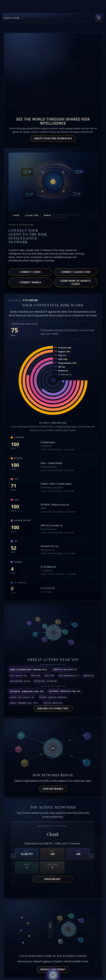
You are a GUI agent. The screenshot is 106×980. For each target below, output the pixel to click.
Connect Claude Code (76, 272)
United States (48, 442)
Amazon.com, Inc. (50, 546)
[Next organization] (92, 856)
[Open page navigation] (99, 18)
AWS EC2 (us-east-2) (51, 525)
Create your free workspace (53, 138)
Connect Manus (30, 282)
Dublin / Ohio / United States (56, 484)
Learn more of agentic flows (76, 282)
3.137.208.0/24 (48, 567)
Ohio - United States (51, 463)
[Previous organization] (13, 856)
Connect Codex (30, 272)
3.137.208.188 (48, 588)
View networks (53, 789)
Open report (52, 879)
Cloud (52, 834)
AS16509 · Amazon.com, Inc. (55, 505)
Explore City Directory (53, 708)
